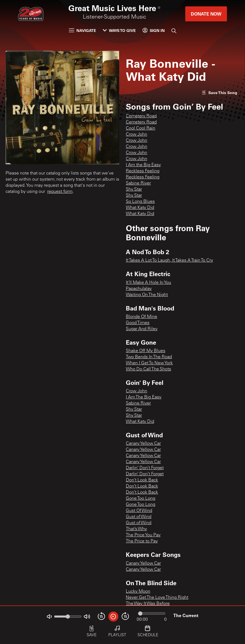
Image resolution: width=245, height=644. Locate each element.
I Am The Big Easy (144, 397)
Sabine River (138, 183)
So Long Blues (140, 202)
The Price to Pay (142, 541)
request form (60, 192)
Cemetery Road (141, 116)
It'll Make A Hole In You (148, 283)
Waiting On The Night (147, 295)
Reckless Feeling (143, 171)
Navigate (82, 30)
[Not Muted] (49, 617)
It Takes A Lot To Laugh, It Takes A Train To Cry (169, 261)
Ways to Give (119, 30)
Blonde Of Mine (142, 317)
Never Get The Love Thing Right (157, 598)
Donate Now (206, 14)
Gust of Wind (139, 517)
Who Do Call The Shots (148, 369)
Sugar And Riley (142, 329)
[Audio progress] (152, 613)
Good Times (138, 323)
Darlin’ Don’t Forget (145, 468)
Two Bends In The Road (149, 357)
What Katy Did (140, 208)
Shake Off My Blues (146, 351)
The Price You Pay (143, 535)
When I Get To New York (149, 363)
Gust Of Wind (139, 511)
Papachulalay (139, 289)
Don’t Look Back (142, 480)
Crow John (137, 135)
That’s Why (136, 529)
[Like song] (219, 93)
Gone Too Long (141, 499)
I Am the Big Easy (143, 165)
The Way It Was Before (148, 604)
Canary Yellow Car (143, 444)
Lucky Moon (138, 592)
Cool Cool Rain (141, 128)
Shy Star (134, 190)
